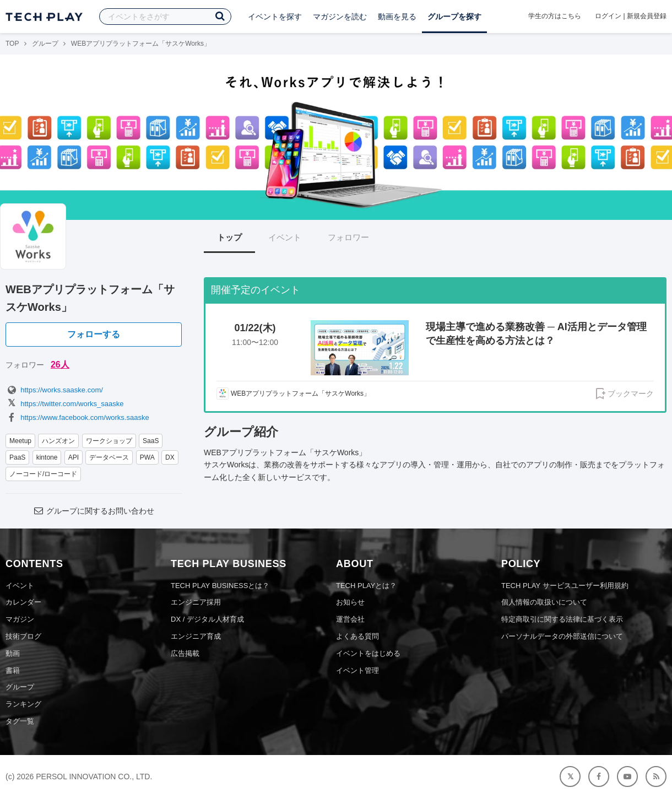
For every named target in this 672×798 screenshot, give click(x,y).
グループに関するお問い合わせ (94, 511)
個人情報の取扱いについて (544, 602)
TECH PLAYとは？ (366, 586)
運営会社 (350, 619)
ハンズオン (58, 441)
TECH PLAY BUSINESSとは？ (220, 586)
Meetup (20, 441)
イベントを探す (275, 17)
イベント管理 (357, 670)
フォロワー (348, 237)
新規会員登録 (647, 16)
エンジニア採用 (196, 602)
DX (170, 457)
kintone (47, 457)
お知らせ (350, 602)
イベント (285, 237)
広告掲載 (185, 653)
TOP (12, 44)
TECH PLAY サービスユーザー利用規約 (565, 586)
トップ (229, 237)
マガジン (20, 619)
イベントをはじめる (368, 653)
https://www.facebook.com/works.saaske (77, 417)
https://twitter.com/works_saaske (64, 404)
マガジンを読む (340, 17)
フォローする (94, 334)
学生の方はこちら (555, 16)
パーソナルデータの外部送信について (562, 636)
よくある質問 (357, 636)
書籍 (13, 670)
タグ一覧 (20, 721)
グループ (45, 44)
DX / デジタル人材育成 (207, 619)
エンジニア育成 (196, 636)
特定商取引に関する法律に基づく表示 (562, 619)
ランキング (23, 704)
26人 (60, 365)
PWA (147, 457)
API (74, 457)
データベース (109, 457)
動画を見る (397, 17)
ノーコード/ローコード (43, 474)
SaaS (151, 441)
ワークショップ (109, 441)
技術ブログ (23, 636)
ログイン (608, 16)
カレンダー (23, 602)
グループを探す (454, 17)
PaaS (17, 457)
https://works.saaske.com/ (54, 390)
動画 (13, 653)
